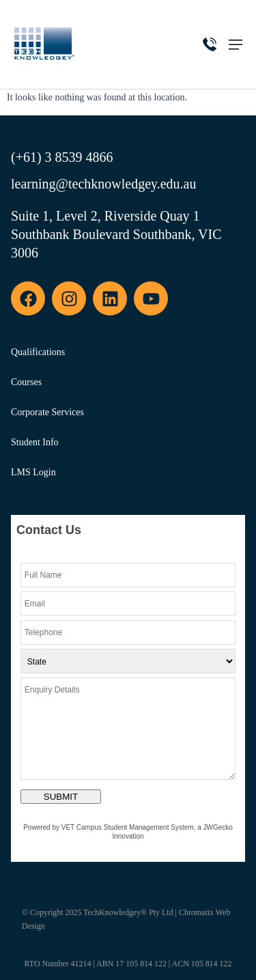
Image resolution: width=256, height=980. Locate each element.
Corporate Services (47, 412)
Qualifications (38, 352)
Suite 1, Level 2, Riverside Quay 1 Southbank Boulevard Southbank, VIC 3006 (116, 234)
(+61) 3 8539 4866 (62, 157)
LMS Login (33, 472)
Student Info (35, 442)
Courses (26, 382)
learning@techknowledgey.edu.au (103, 184)
